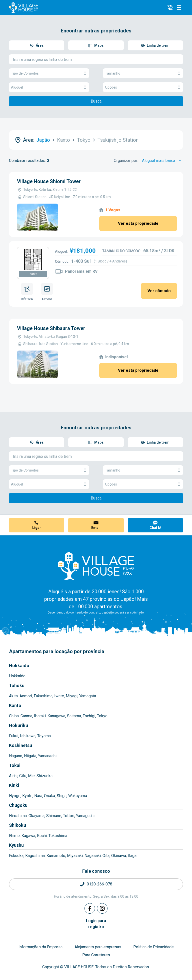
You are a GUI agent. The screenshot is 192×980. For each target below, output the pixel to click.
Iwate (59, 696)
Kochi (42, 836)
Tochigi (89, 716)
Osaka (49, 796)
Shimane (54, 816)
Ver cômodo (159, 291)
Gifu (23, 776)
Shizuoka (44, 776)
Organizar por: (126, 161)
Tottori (69, 816)
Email (96, 528)
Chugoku (18, 805)
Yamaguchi (85, 816)
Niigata (30, 756)
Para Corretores (96, 955)
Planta (33, 274)
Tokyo (102, 716)
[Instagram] (102, 908)
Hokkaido (19, 666)
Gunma (26, 716)
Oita (106, 856)
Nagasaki (93, 856)
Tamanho (143, 73)
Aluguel (49, 87)
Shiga (62, 796)
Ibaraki (40, 716)
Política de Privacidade (153, 947)
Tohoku (17, 685)
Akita (13, 696)
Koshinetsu (20, 745)
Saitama (74, 716)
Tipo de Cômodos (49, 73)
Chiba (14, 716)
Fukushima (43, 696)
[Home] (96, 566)
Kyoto (27, 796)
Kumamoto (56, 856)
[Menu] (179, 7)
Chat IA (155, 528)
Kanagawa (56, 716)
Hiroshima (18, 816)
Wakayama (78, 796)
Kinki (14, 785)
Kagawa (28, 836)
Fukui (14, 736)
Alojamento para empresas (98, 947)
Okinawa (119, 856)
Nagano (16, 756)
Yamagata (88, 696)
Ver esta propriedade (138, 223)
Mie (31, 776)
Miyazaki (75, 856)
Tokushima (58, 836)
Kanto (15, 705)
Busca (96, 101)
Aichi (13, 776)
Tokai (15, 765)
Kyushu (16, 845)
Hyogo (15, 796)
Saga (132, 856)
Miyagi (72, 696)
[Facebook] (90, 908)
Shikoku (17, 825)
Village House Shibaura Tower (51, 328)
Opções (143, 87)
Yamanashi (47, 756)
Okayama (36, 816)
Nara (38, 796)
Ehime (14, 836)
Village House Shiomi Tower (49, 181)
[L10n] (170, 7)
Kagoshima (35, 856)
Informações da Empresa (40, 947)
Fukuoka (16, 856)
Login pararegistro (96, 924)
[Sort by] (162, 161)
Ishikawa (28, 736)
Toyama (44, 736)
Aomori (26, 696)
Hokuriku (18, 725)
